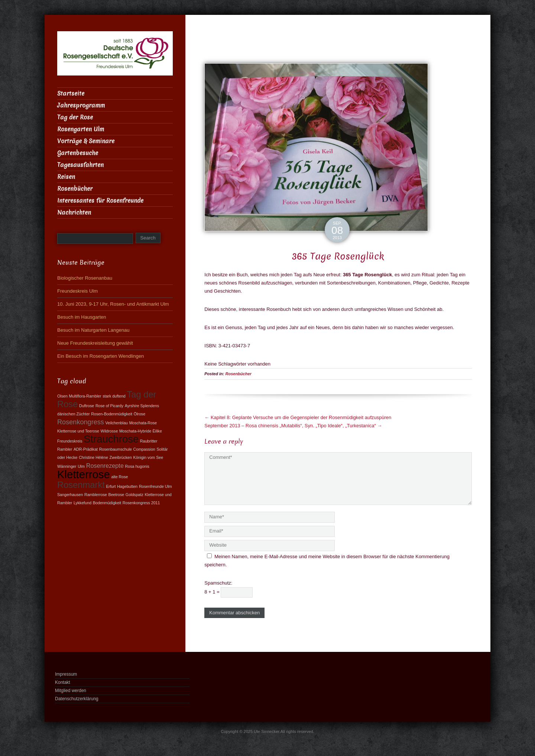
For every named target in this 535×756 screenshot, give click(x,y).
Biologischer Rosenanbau (85, 278)
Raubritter (149, 441)
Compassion (144, 449)
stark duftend (114, 396)
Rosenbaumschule (116, 449)
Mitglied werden (71, 691)
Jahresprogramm (81, 105)
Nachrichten (74, 213)
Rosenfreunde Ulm (155, 486)
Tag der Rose (75, 117)
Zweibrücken (121, 457)
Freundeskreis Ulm (77, 291)
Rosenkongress (81, 422)
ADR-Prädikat (86, 449)
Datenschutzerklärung (77, 699)
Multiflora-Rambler (85, 396)
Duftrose (87, 406)
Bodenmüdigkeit (107, 503)
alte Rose (119, 477)
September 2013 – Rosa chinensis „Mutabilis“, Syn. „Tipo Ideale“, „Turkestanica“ (293, 426)
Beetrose (116, 495)
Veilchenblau (117, 423)
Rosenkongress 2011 (141, 503)
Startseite (71, 94)
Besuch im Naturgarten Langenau (93, 330)
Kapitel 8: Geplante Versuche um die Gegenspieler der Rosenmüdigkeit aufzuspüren (298, 417)
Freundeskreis (70, 441)
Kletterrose (84, 474)
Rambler (65, 449)
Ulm (81, 466)
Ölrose (140, 414)
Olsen (62, 396)
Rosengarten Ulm (81, 129)
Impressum (66, 674)
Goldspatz (134, 495)
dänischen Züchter (74, 414)
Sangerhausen (70, 495)
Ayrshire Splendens (142, 406)
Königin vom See (148, 457)
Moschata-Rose (143, 423)
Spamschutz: (218, 583)
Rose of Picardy (109, 406)
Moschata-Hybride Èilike (141, 431)
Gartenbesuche (78, 153)
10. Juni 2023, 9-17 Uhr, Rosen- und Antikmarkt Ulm (113, 304)
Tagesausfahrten (80, 165)
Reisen (66, 177)
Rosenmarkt (81, 485)
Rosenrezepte (105, 466)
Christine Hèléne (93, 457)
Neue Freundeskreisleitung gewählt (95, 343)
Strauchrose (111, 439)
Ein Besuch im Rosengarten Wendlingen (100, 356)
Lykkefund (82, 503)
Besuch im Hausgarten (82, 317)
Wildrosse (109, 431)
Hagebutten (127, 486)
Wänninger (67, 466)
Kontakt (63, 682)
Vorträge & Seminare (86, 141)
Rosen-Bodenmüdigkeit (112, 414)
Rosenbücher (239, 374)
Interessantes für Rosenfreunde (100, 201)
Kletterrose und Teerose (78, 431)
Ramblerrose (96, 495)
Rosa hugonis (137, 466)
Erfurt (111, 486)
